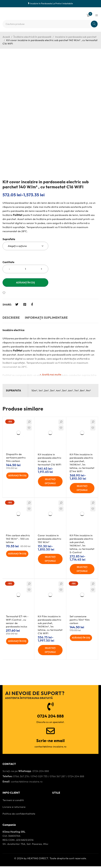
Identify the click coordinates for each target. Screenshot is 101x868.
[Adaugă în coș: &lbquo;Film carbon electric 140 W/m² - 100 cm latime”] (19, 555)
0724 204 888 (41, 773)
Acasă (6, 37)
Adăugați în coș (25, 283)
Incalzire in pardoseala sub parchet (76, 37)
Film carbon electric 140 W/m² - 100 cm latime (18, 539)
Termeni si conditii (13, 802)
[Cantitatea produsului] (25, 269)
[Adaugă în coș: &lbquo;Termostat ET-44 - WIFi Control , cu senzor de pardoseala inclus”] (19, 643)
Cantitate (8, 262)
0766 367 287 (58, 778)
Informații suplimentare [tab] (46, 318)
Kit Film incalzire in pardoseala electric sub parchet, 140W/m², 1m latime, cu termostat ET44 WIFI (82, 463)
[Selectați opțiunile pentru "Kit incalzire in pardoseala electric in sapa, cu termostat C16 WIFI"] (50, 482)
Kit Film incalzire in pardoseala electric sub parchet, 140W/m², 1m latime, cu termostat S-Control (82, 544)
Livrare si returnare (14, 809)
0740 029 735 (39, 778)
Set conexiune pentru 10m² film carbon (80, 621)
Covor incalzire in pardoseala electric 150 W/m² (50, 539)
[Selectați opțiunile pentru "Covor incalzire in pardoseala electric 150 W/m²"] (50, 560)
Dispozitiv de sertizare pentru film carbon (16, 458)
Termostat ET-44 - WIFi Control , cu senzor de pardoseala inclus (17, 623)
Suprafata (9, 239)
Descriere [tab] (11, 318)
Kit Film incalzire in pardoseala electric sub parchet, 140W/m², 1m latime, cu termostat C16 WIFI (50, 626)
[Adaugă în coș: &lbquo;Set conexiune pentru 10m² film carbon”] (82, 639)
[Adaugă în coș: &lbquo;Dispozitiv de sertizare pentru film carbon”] (19, 476)
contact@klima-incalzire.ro (27, 783)
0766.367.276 (21, 778)
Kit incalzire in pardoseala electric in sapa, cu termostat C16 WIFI (50, 459)
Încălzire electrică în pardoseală (32, 37)
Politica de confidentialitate (19, 815)
